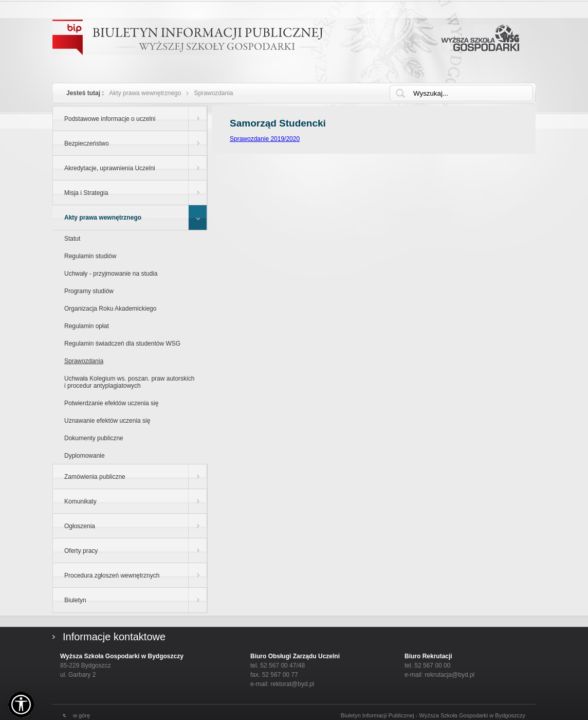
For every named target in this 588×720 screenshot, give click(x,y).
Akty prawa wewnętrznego (145, 93)
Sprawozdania (213, 93)
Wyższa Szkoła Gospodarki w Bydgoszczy (480, 38)
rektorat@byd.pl (292, 684)
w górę (81, 715)
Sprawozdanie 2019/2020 (265, 139)
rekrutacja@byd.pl (449, 675)
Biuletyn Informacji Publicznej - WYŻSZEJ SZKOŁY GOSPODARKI (188, 37)
